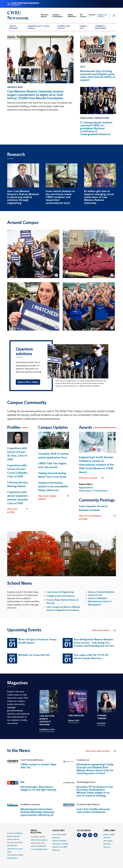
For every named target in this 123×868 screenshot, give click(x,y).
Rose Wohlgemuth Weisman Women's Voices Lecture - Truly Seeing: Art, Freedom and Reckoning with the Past (94, 643)
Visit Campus (108, 841)
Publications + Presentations (95, 118)
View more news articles (97, 751)
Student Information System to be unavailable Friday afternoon (53, 486)
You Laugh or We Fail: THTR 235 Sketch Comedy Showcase (91, 657)
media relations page (38, 840)
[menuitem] (16, 27)
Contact (92, 15)
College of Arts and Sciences (61, 596)
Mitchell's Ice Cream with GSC (34, 655)
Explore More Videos (28, 382)
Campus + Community (58, 16)
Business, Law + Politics (64, 27)
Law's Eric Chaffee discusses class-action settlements (93, 811)
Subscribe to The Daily (60, 844)
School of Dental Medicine (101, 592)
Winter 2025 (74, 721)
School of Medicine (98, 598)
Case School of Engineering (60, 592)
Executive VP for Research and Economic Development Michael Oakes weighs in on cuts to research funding (95, 791)
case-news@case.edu (40, 849)
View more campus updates (54, 497)
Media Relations (73, 16)
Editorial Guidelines (59, 841)
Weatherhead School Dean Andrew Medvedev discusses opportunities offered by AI (37, 812)
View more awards (91, 478)
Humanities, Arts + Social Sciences (38, 27)
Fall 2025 (101, 723)
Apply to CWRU (109, 835)
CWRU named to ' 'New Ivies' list (38, 766)
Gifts (83, 67)
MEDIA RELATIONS (36, 832)
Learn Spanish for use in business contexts (93, 508)
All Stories (83, 16)
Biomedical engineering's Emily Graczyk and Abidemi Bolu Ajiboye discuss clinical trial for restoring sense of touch (95, 769)
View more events (104, 630)
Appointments (86, 488)
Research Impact (45, 16)
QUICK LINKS (59, 831)
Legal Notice (12, 849)
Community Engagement (101, 27)
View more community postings (97, 517)
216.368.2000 (12, 846)
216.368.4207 (41, 846)
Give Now (107, 838)
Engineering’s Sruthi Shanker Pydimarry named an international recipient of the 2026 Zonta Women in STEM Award (96, 465)
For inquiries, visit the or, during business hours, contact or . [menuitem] (39, 843)
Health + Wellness (14, 27)
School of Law (95, 595)
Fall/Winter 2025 (47, 730)
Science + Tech (84, 27)
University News (15, 87)
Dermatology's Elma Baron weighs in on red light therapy (38, 788)
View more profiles (18, 510)
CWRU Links (109, 831)
